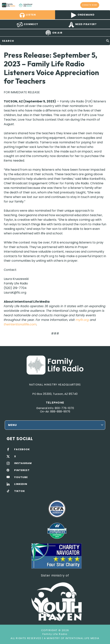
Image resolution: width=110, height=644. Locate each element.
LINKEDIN (21, 484)
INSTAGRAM (23, 463)
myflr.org (82, 320)
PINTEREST (22, 470)
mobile (105, 5)
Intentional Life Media (82, 638)
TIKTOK (20, 491)
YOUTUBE (21, 477)
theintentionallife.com (20, 324)
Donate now (90, 5)
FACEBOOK (22, 449)
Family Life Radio (36, 5)
